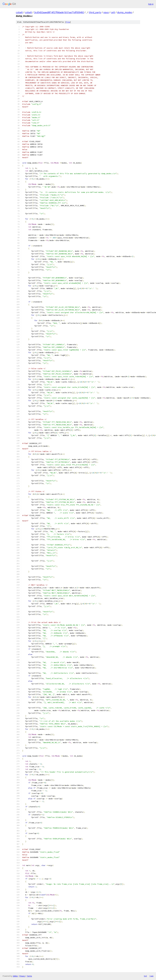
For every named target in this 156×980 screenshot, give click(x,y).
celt (113, 12)
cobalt (19, 12)
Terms (29, 976)
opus (106, 12)
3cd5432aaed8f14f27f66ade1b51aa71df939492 (59, 12)
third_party (95, 12)
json (151, 976)
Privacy (22, 976)
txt (145, 976)
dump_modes (125, 12)
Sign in (151, 4)
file (68, 22)
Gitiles (15, 976)
